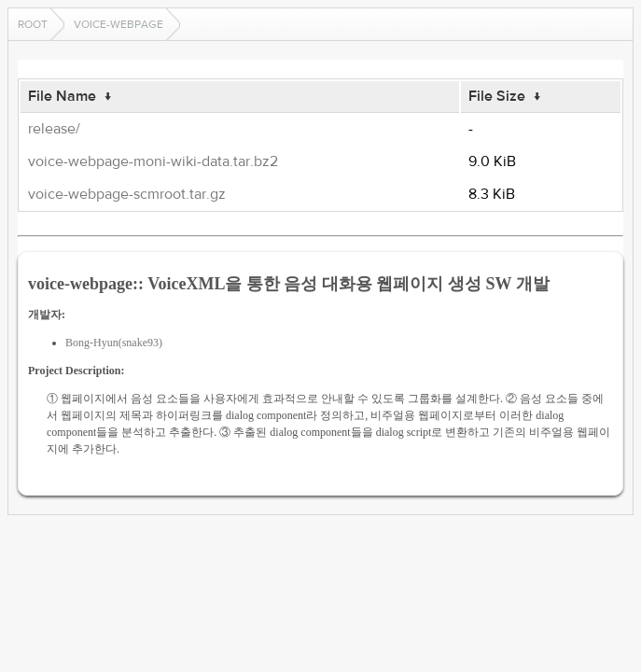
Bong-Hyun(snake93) (114, 343)
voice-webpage (118, 24)
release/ (54, 129)
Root (33, 24)
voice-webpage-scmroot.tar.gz (127, 194)
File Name (62, 96)
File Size (497, 96)
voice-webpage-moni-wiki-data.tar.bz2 (153, 161)
